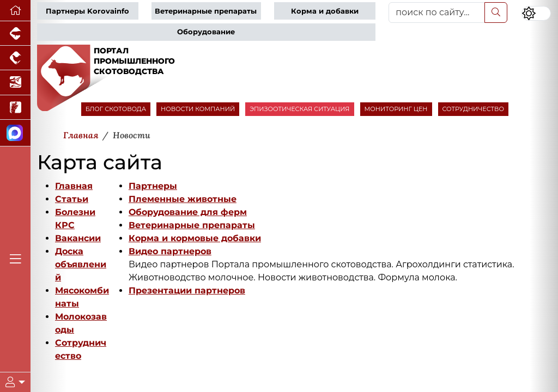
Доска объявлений (81, 264)
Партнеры (153, 186)
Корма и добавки (325, 11)
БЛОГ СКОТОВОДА (116, 109)
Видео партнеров (170, 251)
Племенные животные (183, 199)
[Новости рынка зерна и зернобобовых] (15, 108)
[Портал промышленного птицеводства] (15, 58)
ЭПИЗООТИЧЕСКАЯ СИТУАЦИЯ (299, 109)
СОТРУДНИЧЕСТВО (474, 109)
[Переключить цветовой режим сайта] (536, 13)
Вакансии (78, 238)
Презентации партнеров (187, 290)
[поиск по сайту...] (437, 13)
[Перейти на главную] (15, 11)
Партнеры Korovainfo (87, 11)
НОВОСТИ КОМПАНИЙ (198, 109)
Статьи (72, 199)
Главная (74, 186)
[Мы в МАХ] (15, 133)
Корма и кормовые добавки (195, 238)
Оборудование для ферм (188, 212)
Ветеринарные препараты (206, 11)
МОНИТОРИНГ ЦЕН (396, 109)
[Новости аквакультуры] (15, 82)
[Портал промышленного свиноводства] (15, 33)
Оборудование (206, 32)
